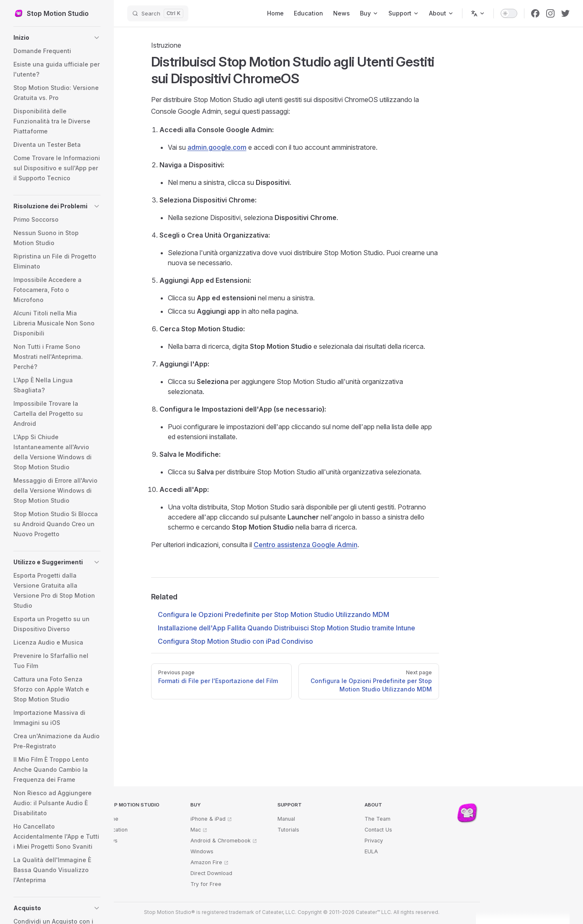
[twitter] (565, 13)
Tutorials (288, 830)
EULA (371, 851)
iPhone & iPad (208, 819)
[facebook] (535, 13)
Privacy (374, 841)
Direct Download (211, 873)
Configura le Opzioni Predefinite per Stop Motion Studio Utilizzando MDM (274, 614)
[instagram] (550, 13)
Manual (286, 819)
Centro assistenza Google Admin (306, 545)
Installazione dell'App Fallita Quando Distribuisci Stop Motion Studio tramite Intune (286, 628)
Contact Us (378, 830)
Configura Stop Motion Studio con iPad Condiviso (235, 641)
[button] (57, 38)
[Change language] (478, 13)
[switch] (509, 13)
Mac (196, 830)
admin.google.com (217, 147)
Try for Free (206, 884)
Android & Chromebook (221, 841)
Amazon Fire (206, 862)
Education (116, 830)
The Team (378, 819)
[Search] (158, 13)
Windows (202, 851)
